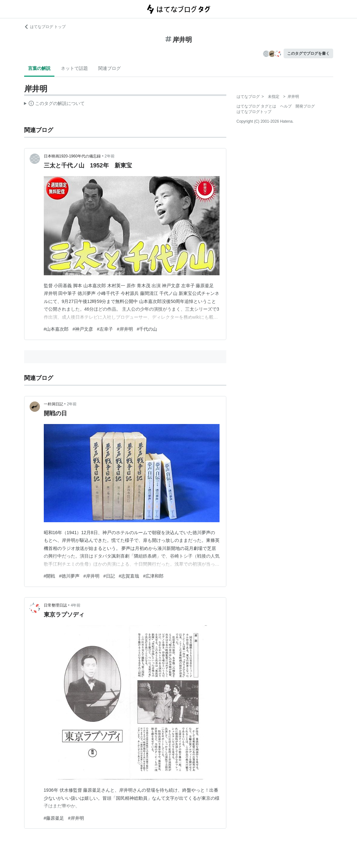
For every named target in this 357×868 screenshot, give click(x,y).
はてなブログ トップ (45, 27)
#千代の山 (147, 329)
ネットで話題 (74, 68)
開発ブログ (305, 106)
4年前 (76, 605)
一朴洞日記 (53, 404)
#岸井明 (125, 329)
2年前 (110, 156)
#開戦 (50, 576)
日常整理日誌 (55, 605)
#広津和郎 (153, 576)
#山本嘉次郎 (56, 329)
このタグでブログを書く (308, 53)
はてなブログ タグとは (256, 106)
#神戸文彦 (83, 329)
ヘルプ (286, 106)
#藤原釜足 (54, 818)
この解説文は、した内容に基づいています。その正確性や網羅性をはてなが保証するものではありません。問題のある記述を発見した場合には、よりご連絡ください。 (55, 104)
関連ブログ (109, 68)
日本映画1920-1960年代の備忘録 (72, 156)
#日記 (109, 576)
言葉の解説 (39, 68)
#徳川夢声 (69, 576)
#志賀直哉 (129, 576)
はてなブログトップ (254, 112)
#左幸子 (105, 329)
